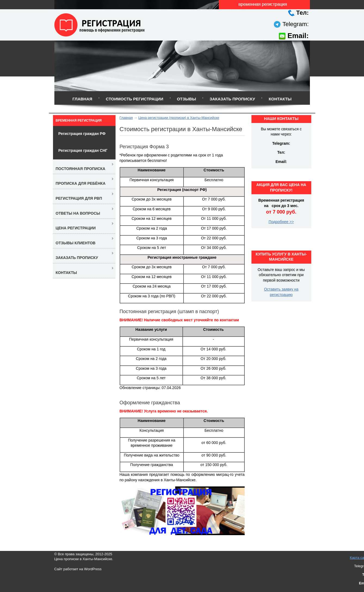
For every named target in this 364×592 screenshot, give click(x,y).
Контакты (280, 99)
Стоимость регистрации (134, 99)
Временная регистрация (79, 121)
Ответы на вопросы (78, 213)
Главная (82, 99)
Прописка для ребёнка (81, 183)
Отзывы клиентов (76, 243)
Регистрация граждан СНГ (83, 150)
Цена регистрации (76, 228)
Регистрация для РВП (79, 198)
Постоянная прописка (81, 169)
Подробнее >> (281, 222)
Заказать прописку (232, 99)
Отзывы (186, 99)
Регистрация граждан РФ (82, 134)
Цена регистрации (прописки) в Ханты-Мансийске (179, 118)
